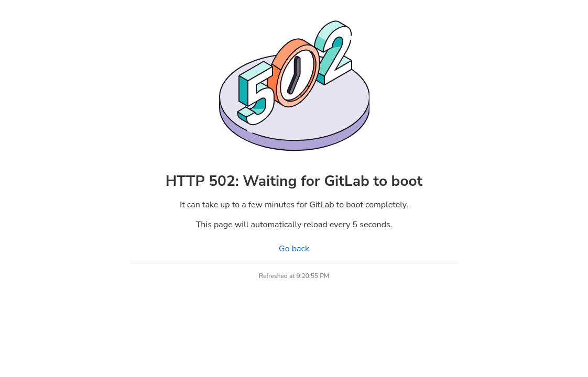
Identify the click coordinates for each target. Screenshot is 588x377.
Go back (294, 249)
